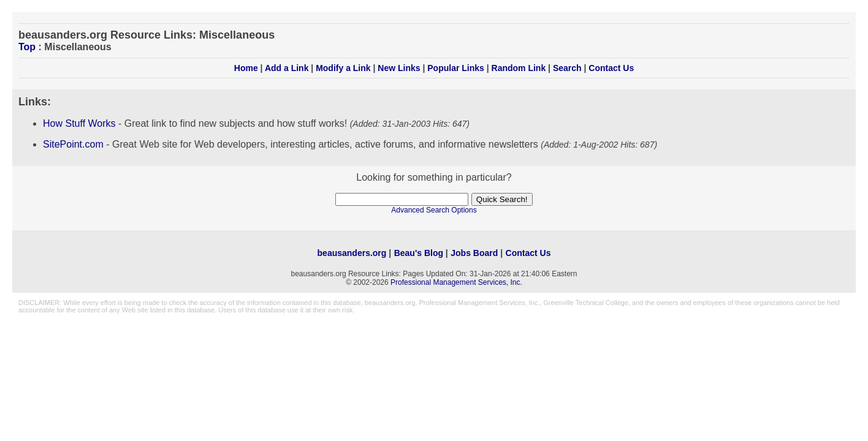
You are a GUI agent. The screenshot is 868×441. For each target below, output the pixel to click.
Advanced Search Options (434, 210)
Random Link (519, 68)
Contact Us (611, 68)
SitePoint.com (73, 144)
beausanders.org (352, 253)
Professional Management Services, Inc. (456, 282)
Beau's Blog (419, 253)
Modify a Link (343, 68)
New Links (399, 68)
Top (27, 47)
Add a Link (287, 68)
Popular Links (456, 68)
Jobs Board (474, 253)
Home (246, 68)
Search (567, 68)
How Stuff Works (79, 123)
